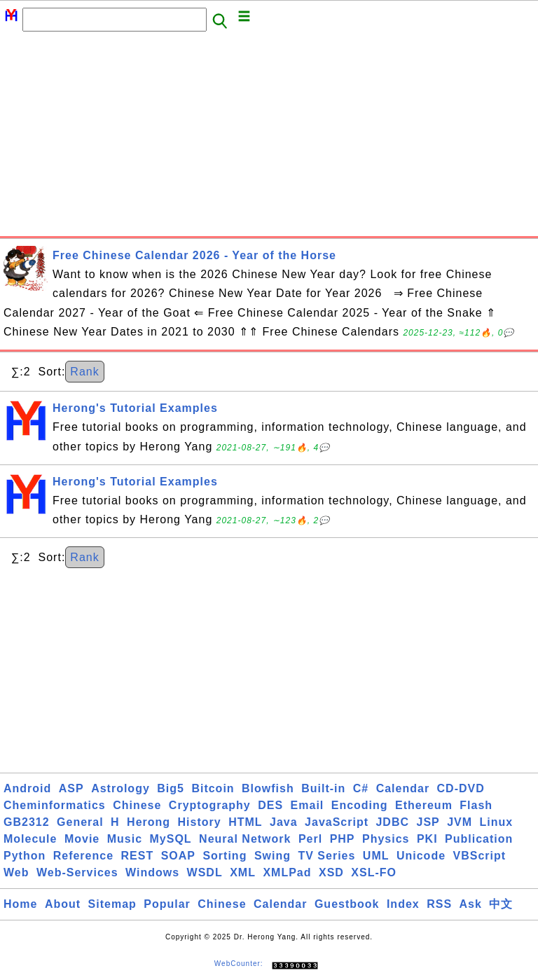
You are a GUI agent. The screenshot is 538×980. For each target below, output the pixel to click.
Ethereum (424, 805)
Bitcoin (213, 788)
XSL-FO (374, 872)
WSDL (205, 872)
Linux (497, 822)
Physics (386, 839)
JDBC (392, 822)
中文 (501, 904)
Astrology (120, 788)
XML (243, 872)
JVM (460, 822)
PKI (427, 839)
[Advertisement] (269, 138)
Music (125, 839)
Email (308, 805)
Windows (152, 872)
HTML (245, 822)
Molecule (30, 839)
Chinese (137, 805)
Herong (149, 822)
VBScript (480, 856)
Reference (83, 856)
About (63, 904)
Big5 (171, 788)
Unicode (421, 856)
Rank (84, 372)
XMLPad (287, 872)
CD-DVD (461, 788)
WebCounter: (239, 964)
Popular (167, 904)
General (80, 822)
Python (25, 856)
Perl (310, 839)
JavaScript (337, 822)
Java (284, 822)
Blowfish (268, 788)
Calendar (403, 788)
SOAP (178, 856)
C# (361, 788)
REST (138, 856)
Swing (273, 856)
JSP (428, 822)
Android (27, 788)
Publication (479, 839)
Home (20, 904)
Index (403, 904)
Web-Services (77, 872)
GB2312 (27, 822)
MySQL (171, 839)
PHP (343, 839)
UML (376, 856)
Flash (476, 805)
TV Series (326, 856)
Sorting (225, 856)
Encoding (360, 805)
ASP (71, 788)
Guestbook (347, 904)
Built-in (323, 788)
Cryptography (210, 805)
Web (16, 872)
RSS (439, 904)
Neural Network (245, 839)
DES (270, 805)
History (200, 822)
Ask (471, 904)
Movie (82, 839)
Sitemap (112, 904)
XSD (331, 872)
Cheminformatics (55, 805)
